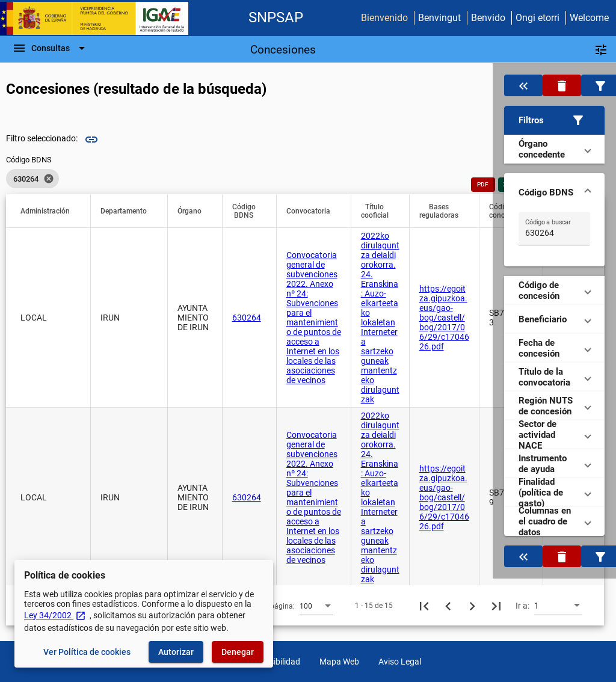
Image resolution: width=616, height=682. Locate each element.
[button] (554, 120)
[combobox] (316, 606)
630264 (247, 318)
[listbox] (32, 179)
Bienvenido (384, 18)
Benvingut (439, 18)
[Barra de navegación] (51, 48)
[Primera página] (424, 606)
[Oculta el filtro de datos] (523, 85)
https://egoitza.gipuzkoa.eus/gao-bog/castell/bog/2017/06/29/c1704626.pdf (444, 318)
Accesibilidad (276, 662)
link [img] (91, 140)
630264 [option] (32, 179)
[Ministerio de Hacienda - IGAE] (99, 18)
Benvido (488, 18)
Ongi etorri (537, 18)
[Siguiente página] (472, 606)
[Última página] (496, 606)
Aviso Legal (400, 662)
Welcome (589, 18)
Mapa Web (339, 662)
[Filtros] (601, 49)
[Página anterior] (448, 606)
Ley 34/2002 (55, 615)
